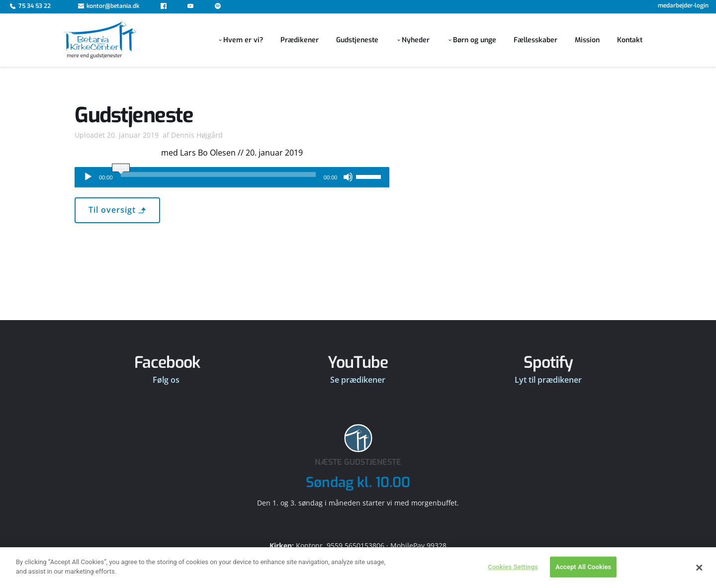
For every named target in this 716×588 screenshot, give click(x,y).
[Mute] (348, 177)
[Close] (700, 577)
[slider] (218, 174)
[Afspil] (88, 177)
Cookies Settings (513, 576)
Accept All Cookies (583, 576)
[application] (232, 177)
